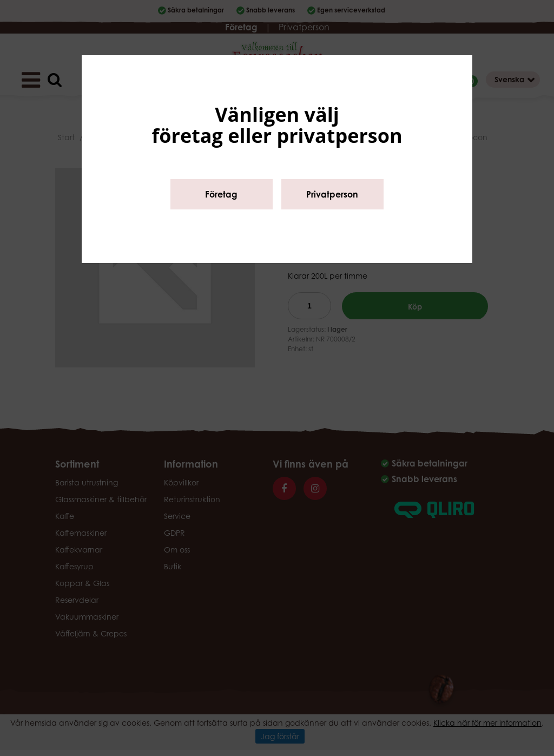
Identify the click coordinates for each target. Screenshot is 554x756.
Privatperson (332, 194)
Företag (221, 194)
